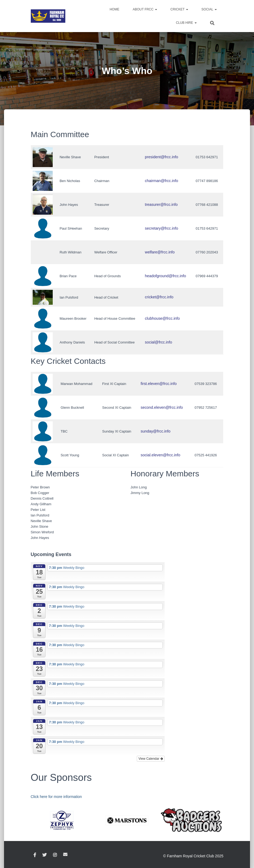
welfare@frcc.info (161, 252)
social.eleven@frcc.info (161, 455)
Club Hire (186, 23)
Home (115, 9)
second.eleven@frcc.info (163, 408)
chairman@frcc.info (162, 181)
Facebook (35, 855)
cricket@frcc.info (160, 297)
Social (209, 9)
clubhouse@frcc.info (163, 319)
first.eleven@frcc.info (160, 384)
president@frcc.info (162, 157)
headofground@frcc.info (166, 276)
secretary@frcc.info (162, 228)
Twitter (44, 855)
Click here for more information (56, 797)
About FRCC (145, 9)
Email (65, 854)
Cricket (179, 9)
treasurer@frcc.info (162, 205)
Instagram (55, 855)
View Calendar (151, 759)
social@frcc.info (160, 342)
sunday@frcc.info (157, 431)
